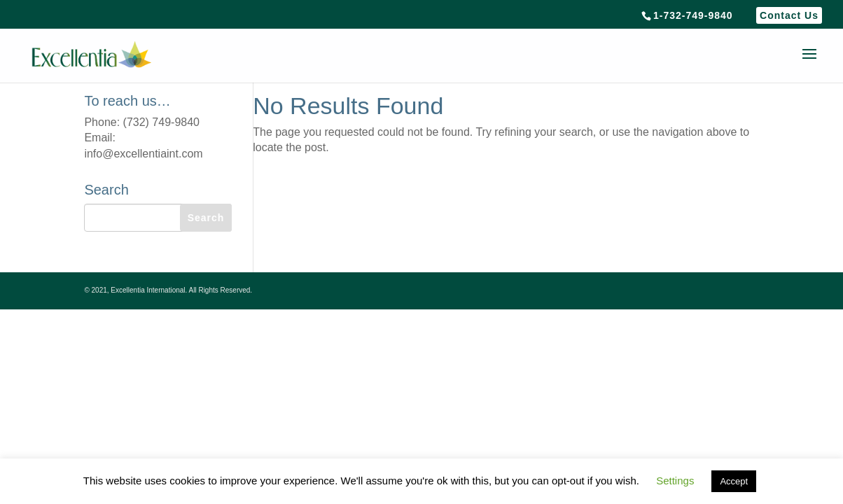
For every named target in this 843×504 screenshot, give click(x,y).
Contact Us (789, 15)
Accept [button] (734, 481)
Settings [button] (675, 481)
